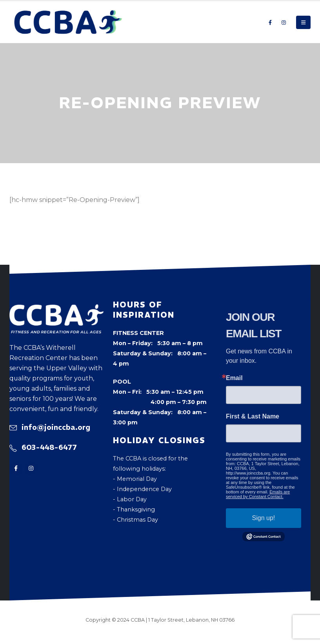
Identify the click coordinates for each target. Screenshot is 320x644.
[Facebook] (270, 22)
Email (234, 378)
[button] (303, 22)
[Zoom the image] (56, 309)
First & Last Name (253, 417)
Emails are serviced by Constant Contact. (258, 494)
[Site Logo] (68, 22)
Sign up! (264, 518)
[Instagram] (284, 22)
